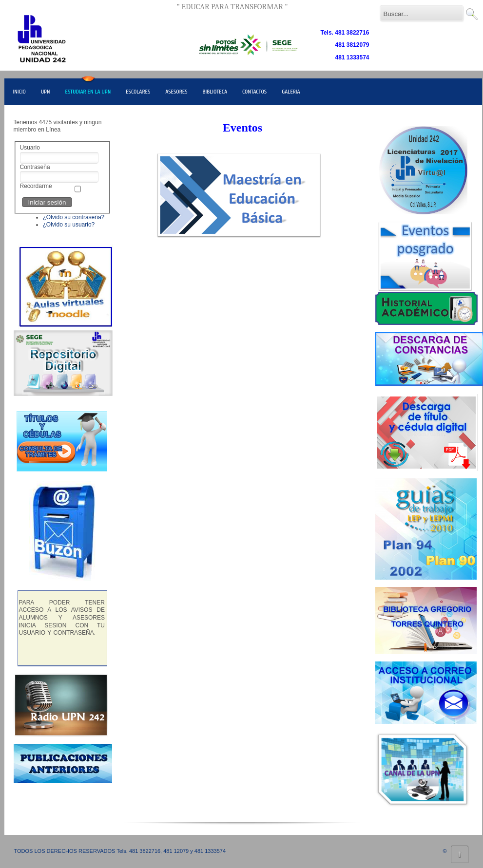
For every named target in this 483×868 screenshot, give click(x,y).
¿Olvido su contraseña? (74, 217)
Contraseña (35, 167)
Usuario (30, 148)
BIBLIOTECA (215, 92)
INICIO (19, 92)
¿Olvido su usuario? (69, 225)
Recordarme (36, 186)
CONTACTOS (254, 92)
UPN (46, 92)
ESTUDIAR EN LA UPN (88, 92)
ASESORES (176, 92)
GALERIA (291, 92)
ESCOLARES (138, 92)
